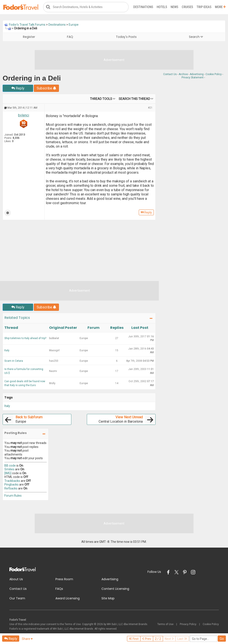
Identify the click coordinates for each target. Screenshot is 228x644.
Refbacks (11, 488)
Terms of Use (165, 624)
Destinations (143, 7)
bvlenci (24, 115)
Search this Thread (134, 99)
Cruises (187, 7)
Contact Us (170, 74)
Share (27, 639)
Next (169, 639)
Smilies (9, 469)
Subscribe (46, 88)
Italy (7, 350)
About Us (16, 579)
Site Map (108, 598)
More (220, 7)
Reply (18, 88)
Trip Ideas (204, 7)
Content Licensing (115, 589)
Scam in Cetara (14, 361)
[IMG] (8, 473)
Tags (9, 397)
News (174, 7)
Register (29, 37)
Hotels (162, 7)
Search (196, 37)
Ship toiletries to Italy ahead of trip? (25, 338)
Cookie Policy (214, 74)
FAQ (70, 37)
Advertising (197, 74)
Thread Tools (101, 99)
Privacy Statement (193, 77)
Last (182, 639)
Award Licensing (68, 598)
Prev (147, 639)
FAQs (59, 589)
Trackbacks (12, 481)
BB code (10, 466)
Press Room (64, 579)
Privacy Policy (188, 624)
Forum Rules (13, 496)
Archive (183, 74)
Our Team (17, 598)
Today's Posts (126, 37)
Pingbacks (11, 484)
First (134, 639)
